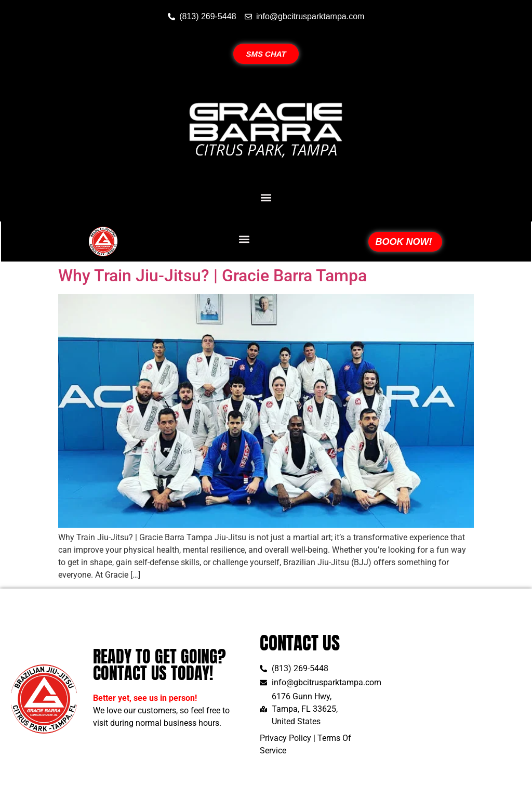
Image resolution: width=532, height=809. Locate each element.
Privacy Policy (285, 738)
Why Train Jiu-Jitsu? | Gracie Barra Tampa (212, 276)
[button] (266, 197)
